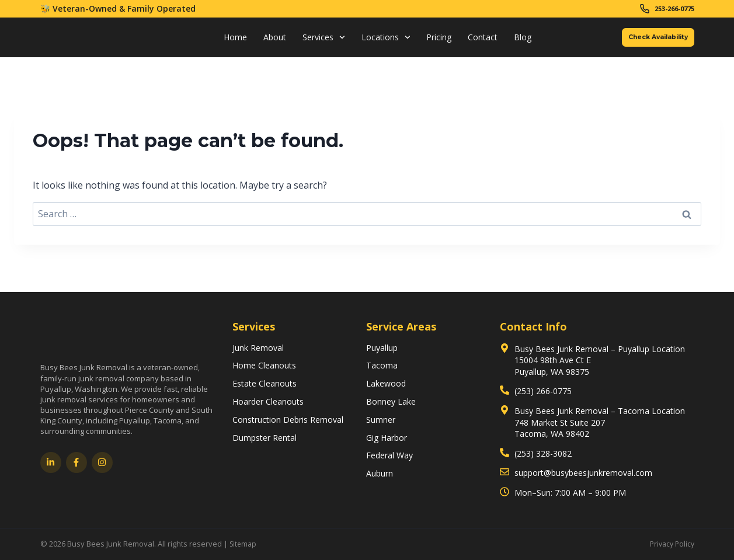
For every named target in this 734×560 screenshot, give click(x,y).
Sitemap (244, 544)
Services (311, 41)
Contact (470, 41)
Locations (373, 41)
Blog (510, 41)
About (262, 41)
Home (222, 41)
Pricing (427, 41)
